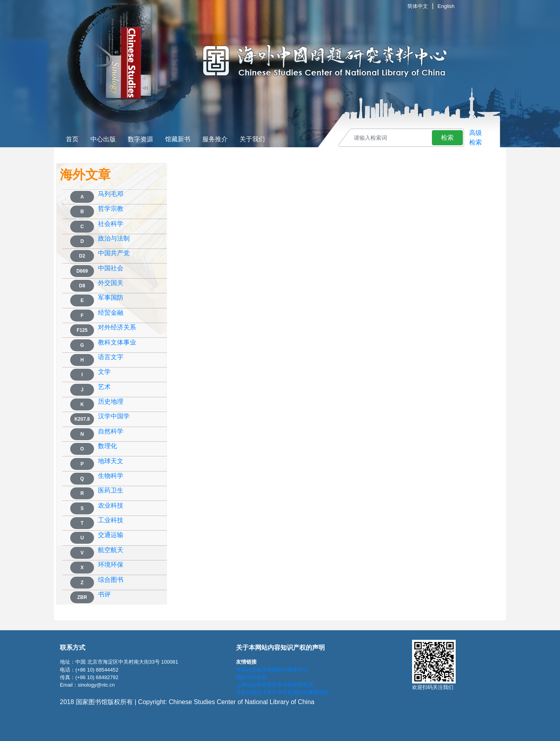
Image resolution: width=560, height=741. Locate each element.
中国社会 (111, 268)
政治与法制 (114, 239)
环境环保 (111, 565)
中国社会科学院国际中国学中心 (272, 670)
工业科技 (111, 520)
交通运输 (111, 535)
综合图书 (111, 580)
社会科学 (111, 224)
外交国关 (111, 283)
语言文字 (111, 357)
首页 (72, 139)
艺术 (104, 387)
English (446, 6)
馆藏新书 (178, 139)
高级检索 (476, 138)
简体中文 (418, 6)
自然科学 (111, 431)
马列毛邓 (111, 194)
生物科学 (111, 476)
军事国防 (111, 298)
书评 (104, 595)
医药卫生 (111, 491)
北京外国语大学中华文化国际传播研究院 (282, 692)
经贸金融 (111, 313)
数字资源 (140, 139)
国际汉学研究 (251, 677)
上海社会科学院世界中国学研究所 (275, 685)
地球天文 (111, 461)
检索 (447, 138)
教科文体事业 (117, 343)
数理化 (107, 446)
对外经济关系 (117, 327)
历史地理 (111, 402)
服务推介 (215, 139)
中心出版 (103, 139)
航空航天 (111, 550)
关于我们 (252, 139)
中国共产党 (114, 253)
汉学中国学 (114, 416)
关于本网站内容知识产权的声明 (280, 648)
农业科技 (111, 506)
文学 (104, 372)
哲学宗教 (111, 209)
